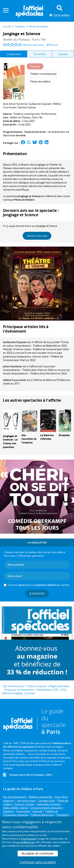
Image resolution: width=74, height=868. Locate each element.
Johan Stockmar (13, 366)
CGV (56, 690)
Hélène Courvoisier (15, 380)
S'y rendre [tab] (39, 54)
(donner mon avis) (33, 45)
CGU (64, 690)
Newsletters (44, 690)
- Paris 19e (24, 39)
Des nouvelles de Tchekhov (29, 439)
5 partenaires (29, 839)
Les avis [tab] (63, 54)
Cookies (30, 693)
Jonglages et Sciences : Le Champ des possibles (10, 442)
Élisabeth (64, 435)
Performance (49, 114)
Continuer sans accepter (38, 862)
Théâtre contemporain (27, 114)
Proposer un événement (20, 690)
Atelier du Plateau (20, 117)
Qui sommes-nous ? (15, 686)
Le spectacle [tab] (14, 54)
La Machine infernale (47, 437)
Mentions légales (13, 693)
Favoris (52, 45)
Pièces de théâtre (24, 200)
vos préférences (25, 842)
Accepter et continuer (38, 853)
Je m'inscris (37, 594)
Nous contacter (38, 686)
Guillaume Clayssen (15, 342)
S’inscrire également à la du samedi (38, 585)
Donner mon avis (37, 236)
